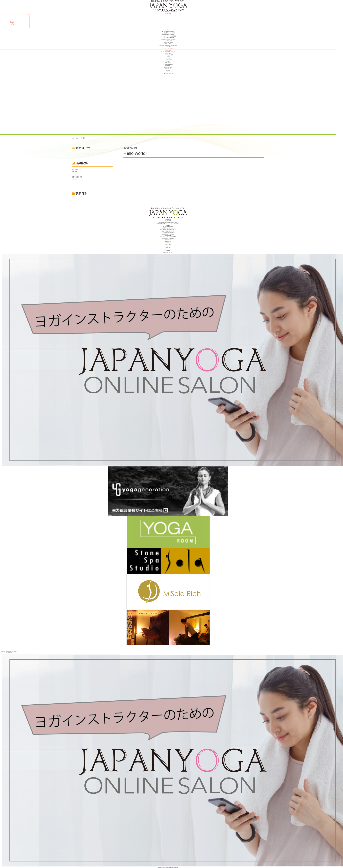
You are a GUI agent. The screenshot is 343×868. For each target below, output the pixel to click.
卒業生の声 (168, 53)
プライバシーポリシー (168, 252)
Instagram (168, 236)
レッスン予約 (168, 13)
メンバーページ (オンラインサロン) (168, 230)
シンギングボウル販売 (168, 55)
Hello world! (75, 171)
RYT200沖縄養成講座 (168, 64)
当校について (168, 50)
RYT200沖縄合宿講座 (168, 226)
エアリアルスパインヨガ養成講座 (168, 36)
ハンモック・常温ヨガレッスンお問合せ (168, 12)
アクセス (168, 61)
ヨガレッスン (168, 44)
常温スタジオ (168, 241)
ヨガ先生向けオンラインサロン (168, 39)
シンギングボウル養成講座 (168, 38)
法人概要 (168, 251)
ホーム (75, 138)
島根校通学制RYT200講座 (168, 35)
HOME (168, 225)
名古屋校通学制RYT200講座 (168, 33)
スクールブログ (168, 60)
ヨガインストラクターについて (168, 52)
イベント (168, 58)
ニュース (168, 56)
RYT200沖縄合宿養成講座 (168, 31)
